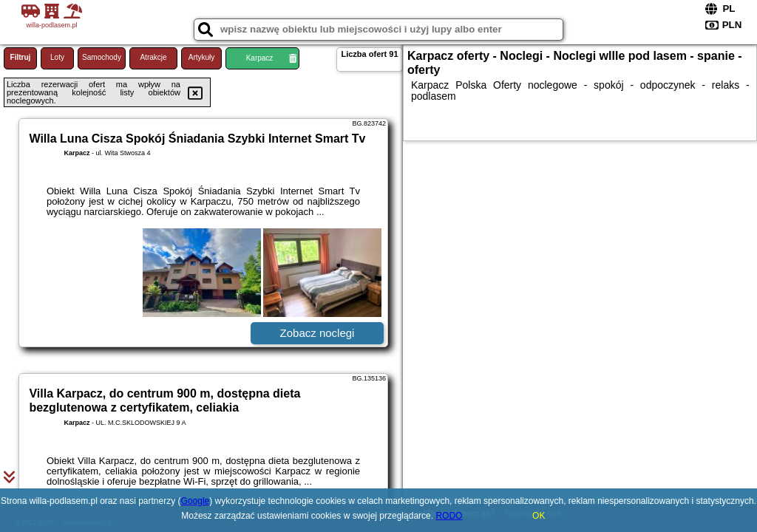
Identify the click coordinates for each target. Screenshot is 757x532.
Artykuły (202, 57)
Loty (57, 57)
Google (196, 501)
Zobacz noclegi (318, 333)
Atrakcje (153, 57)
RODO (449, 516)
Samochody (102, 57)
